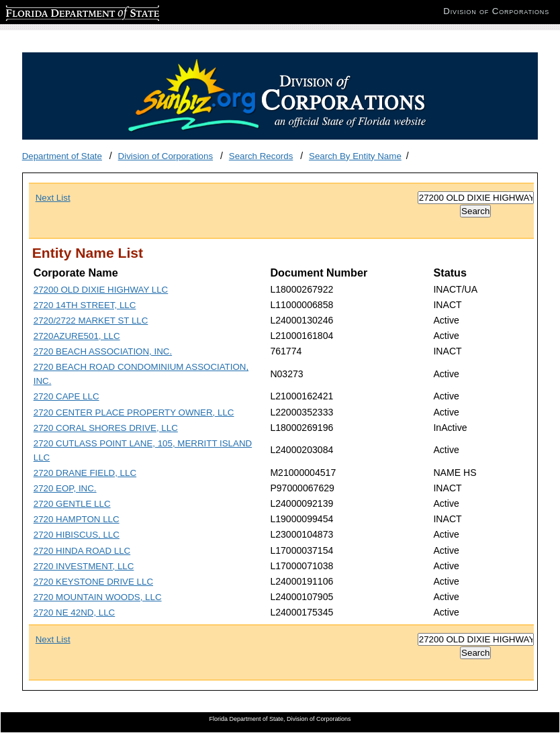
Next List (53, 198)
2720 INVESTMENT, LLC (84, 566)
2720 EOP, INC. (65, 488)
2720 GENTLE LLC (72, 504)
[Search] (476, 198)
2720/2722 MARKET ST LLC (91, 321)
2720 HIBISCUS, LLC (77, 535)
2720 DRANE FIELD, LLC (85, 473)
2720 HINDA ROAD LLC (82, 551)
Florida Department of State (60, 11)
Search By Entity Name (355, 156)
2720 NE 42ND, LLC (75, 613)
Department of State (62, 156)
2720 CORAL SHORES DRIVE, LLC (106, 428)
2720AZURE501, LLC (77, 336)
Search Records (261, 156)
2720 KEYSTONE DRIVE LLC (93, 582)
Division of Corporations (166, 156)
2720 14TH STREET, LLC (85, 305)
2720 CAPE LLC (66, 396)
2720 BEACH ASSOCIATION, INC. (103, 351)
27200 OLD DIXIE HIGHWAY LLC (101, 290)
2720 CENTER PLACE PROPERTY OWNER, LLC (134, 412)
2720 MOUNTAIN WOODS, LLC (98, 597)
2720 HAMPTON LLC (77, 519)
